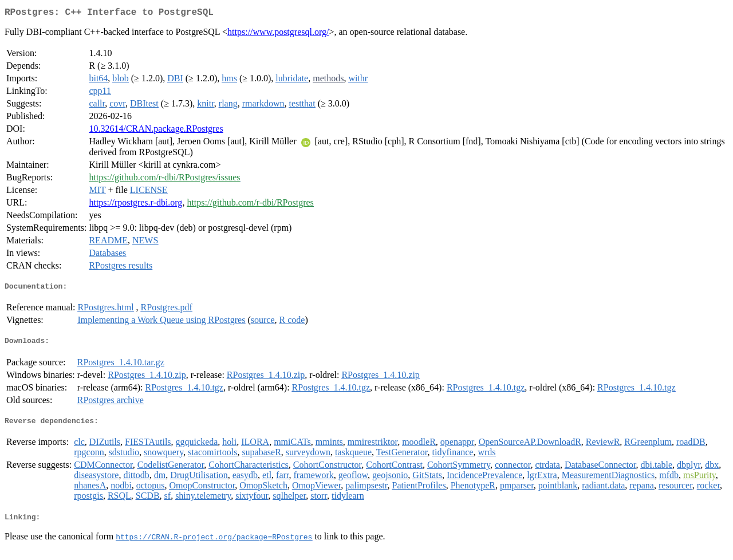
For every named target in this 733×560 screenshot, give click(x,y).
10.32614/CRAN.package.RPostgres (156, 131)
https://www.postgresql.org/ (278, 34)
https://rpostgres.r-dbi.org (135, 205)
